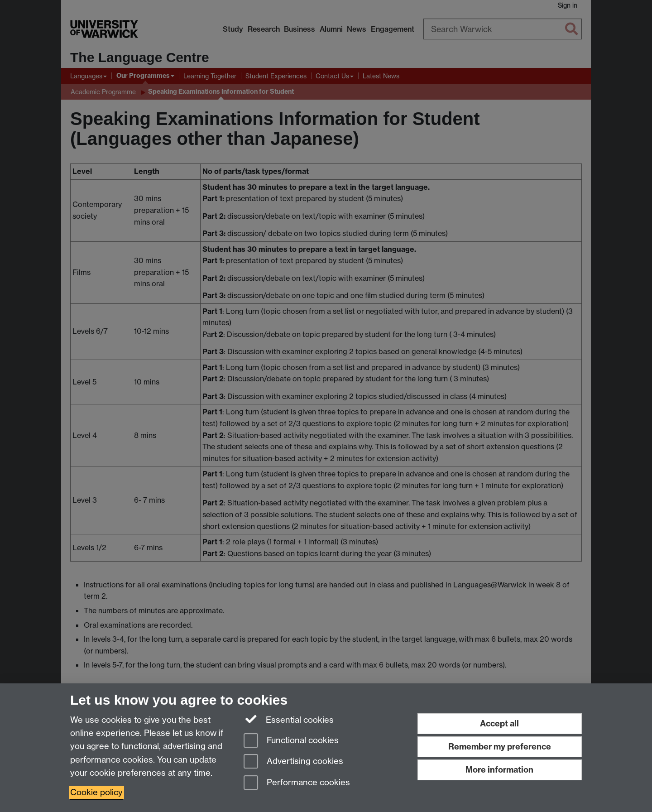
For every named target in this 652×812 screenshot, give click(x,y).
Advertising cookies (293, 762)
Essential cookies (289, 719)
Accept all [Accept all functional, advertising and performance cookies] (499, 723)
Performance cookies (297, 783)
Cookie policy (96, 792)
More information (499, 770)
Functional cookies (291, 741)
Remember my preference (500, 747)
